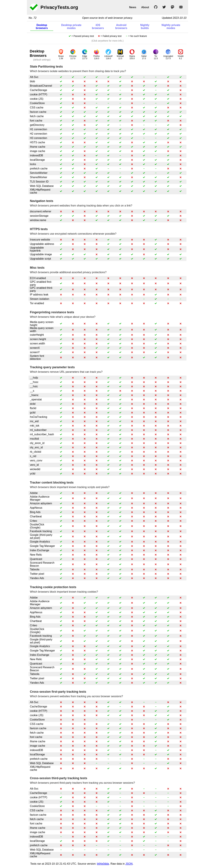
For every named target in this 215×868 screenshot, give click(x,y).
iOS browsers (98, 27)
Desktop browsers (42, 27)
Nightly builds (145, 27)
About (145, 7)
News (133, 7)
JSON (129, 864)
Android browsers (121, 27)
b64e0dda (103, 864)
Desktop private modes (71, 27)
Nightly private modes (171, 27)
